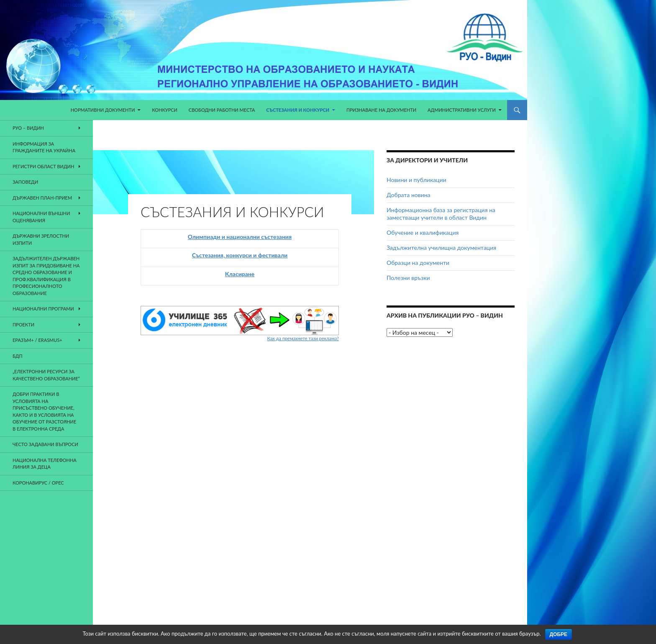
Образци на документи (418, 263)
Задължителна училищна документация (441, 248)
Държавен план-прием (42, 198)
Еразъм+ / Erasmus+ (37, 340)
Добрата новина (409, 195)
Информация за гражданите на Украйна (44, 147)
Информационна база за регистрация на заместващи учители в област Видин (441, 214)
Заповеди (25, 182)
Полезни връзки (408, 278)
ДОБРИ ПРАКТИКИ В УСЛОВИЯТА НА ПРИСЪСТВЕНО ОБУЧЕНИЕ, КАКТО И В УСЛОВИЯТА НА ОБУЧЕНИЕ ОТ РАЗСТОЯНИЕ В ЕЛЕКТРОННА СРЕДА (44, 411)
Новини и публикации (416, 180)
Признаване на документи (381, 110)
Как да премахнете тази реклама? (303, 338)
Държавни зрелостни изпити (41, 239)
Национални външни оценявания (41, 217)
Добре (559, 634)
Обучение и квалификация (423, 232)
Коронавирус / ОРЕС (38, 483)
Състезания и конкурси (298, 110)
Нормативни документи (103, 110)
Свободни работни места (222, 110)
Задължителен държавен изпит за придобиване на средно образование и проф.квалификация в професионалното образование (46, 276)
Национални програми (43, 309)
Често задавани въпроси (45, 444)
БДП (18, 356)
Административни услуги (462, 110)
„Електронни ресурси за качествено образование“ (46, 375)
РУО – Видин (28, 128)
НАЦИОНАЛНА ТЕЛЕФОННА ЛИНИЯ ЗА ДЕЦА (45, 464)
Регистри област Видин (43, 166)
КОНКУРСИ (165, 110)
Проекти (23, 325)
